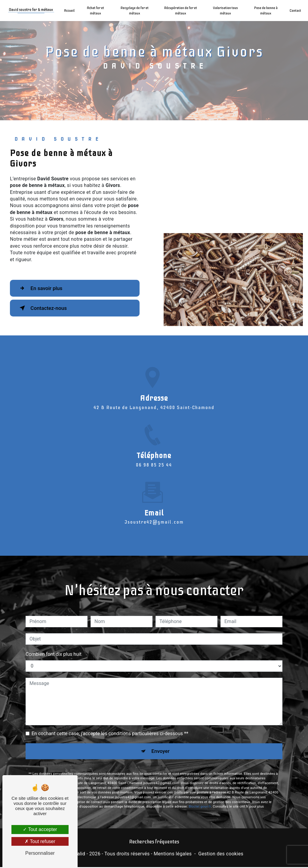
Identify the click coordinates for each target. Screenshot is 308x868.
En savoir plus (44, 288)
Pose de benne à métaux (264, 11)
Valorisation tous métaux (225, 11)
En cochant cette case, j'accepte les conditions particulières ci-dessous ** (110, 705)
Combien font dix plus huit (54, 625)
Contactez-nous (46, 308)
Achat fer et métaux (97, 11)
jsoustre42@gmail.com (154, 493)
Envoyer (161, 723)
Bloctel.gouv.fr (200, 779)
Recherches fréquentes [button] (154, 843)
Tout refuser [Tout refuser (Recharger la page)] (40, 841)
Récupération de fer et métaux (181, 11)
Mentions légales (173, 855)
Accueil (71, 11)
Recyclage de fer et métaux (135, 11)
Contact (294, 11)
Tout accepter (40, 829)
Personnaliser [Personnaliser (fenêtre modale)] (40, 853)
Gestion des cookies (221, 855)
